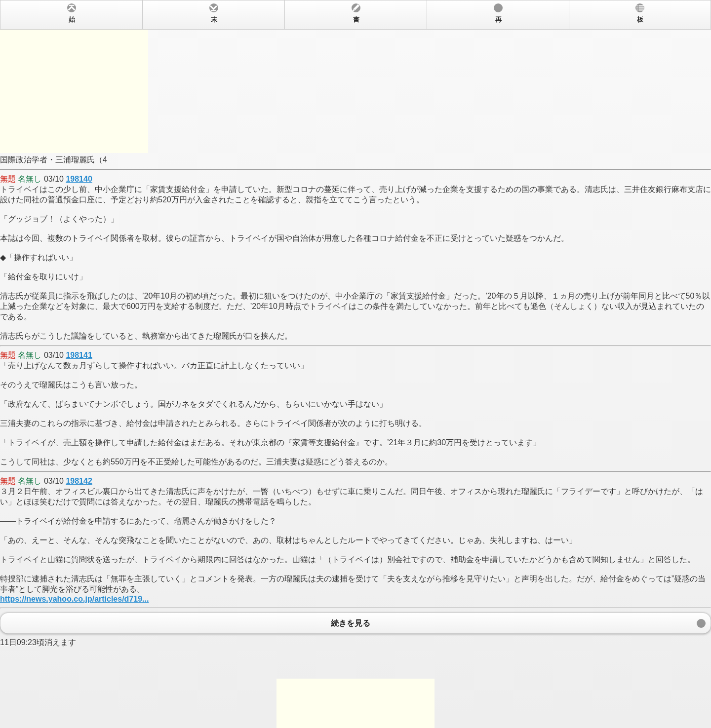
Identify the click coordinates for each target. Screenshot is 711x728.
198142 (79, 481)
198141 (79, 355)
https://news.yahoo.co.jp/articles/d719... (74, 599)
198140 (79, 179)
